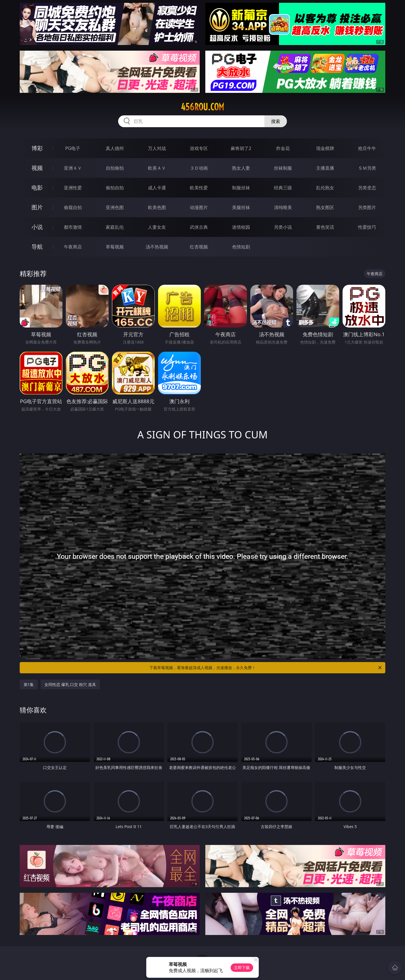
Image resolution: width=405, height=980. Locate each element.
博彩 (37, 148)
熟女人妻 (241, 168)
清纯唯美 (283, 207)
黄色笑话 (325, 227)
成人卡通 (157, 188)
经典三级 (283, 188)
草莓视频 (115, 247)
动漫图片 (199, 207)
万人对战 (157, 148)
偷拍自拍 (115, 188)
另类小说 (283, 227)
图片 (37, 207)
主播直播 (325, 168)
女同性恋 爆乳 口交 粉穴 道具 (70, 684)
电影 (37, 188)
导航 (37, 247)
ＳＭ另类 (367, 168)
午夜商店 (73, 247)
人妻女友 (157, 227)
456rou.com (202, 107)
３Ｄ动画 (199, 168)
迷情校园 (241, 227)
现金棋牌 (325, 148)
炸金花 (283, 148)
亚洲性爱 (73, 188)
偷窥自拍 (73, 207)
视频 (37, 168)
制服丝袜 (241, 188)
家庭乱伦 (115, 227)
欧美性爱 (199, 188)
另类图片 (367, 207)
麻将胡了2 (241, 148)
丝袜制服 (283, 168)
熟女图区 (325, 207)
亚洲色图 (115, 207)
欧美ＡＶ (157, 168)
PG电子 (73, 148)
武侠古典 (199, 227)
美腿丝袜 (241, 207)
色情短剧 (241, 247)
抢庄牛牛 (367, 148)
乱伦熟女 (325, 188)
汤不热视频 (157, 247)
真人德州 (115, 148)
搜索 (276, 121)
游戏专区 (199, 148)
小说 (37, 227)
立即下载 (242, 967)
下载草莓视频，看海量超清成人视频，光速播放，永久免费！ (266, 668)
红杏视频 (199, 247)
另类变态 (367, 188)
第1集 (29, 684)
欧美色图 (157, 207)
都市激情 (73, 227)
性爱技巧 (367, 227)
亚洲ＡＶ (73, 168)
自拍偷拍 (115, 168)
